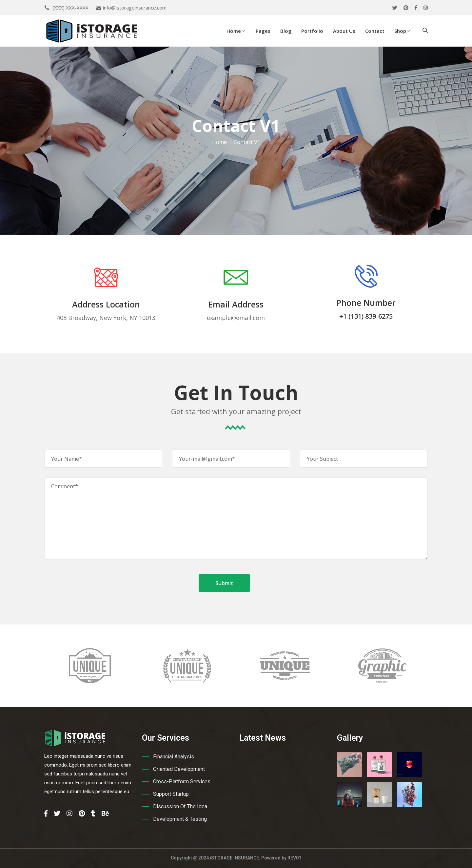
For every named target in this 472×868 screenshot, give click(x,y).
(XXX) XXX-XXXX (70, 8)
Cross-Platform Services (182, 782)
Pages (263, 31)
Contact (375, 31)
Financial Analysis (174, 757)
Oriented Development (179, 769)
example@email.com (236, 318)
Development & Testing (180, 819)
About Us (344, 31)
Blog (286, 31)
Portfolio (312, 31)
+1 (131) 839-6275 (366, 316)
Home (236, 31)
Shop (403, 31)
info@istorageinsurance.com (135, 8)
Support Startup (171, 794)
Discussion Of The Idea (180, 806)
